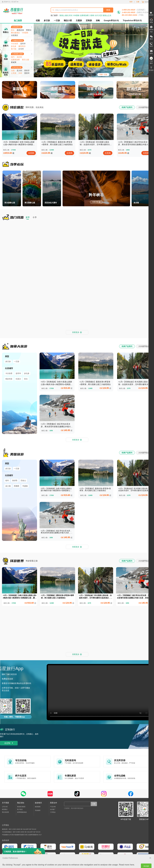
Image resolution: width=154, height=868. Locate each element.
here (132, 748)
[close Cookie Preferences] (150, 742)
